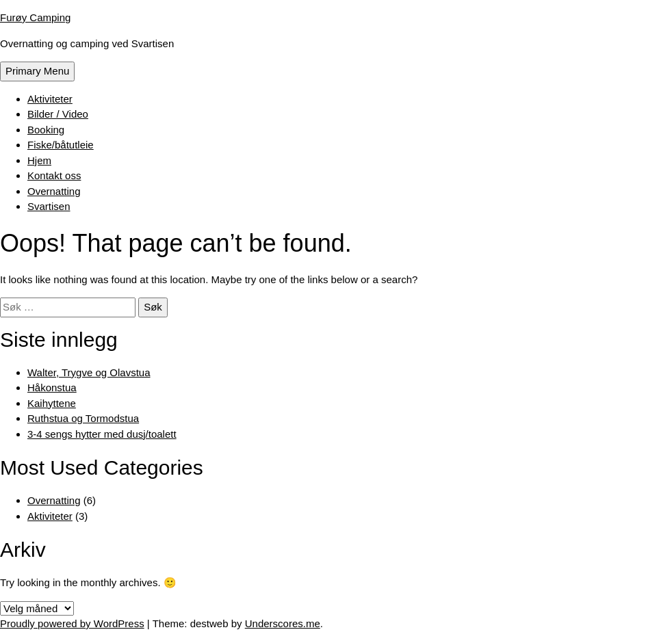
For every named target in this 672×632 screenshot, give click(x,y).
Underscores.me (283, 623)
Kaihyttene (52, 403)
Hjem (39, 160)
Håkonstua (52, 387)
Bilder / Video (58, 114)
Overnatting (54, 191)
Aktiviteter (50, 99)
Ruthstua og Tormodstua (83, 418)
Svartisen (49, 206)
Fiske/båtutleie (61, 145)
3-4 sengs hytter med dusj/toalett (102, 434)
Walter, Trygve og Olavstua (89, 372)
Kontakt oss (54, 175)
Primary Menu (37, 71)
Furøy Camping (35, 17)
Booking (46, 130)
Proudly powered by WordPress (72, 623)
